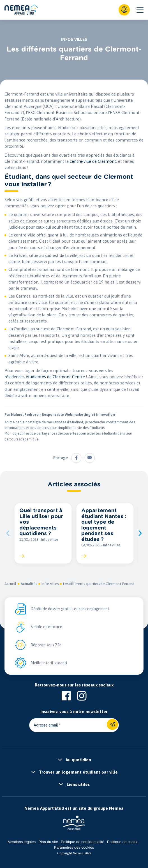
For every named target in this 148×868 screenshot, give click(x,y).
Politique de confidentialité (83, 842)
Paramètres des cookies (74, 847)
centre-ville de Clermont (93, 161)
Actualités (29, 584)
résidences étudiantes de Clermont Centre (45, 377)
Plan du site (48, 842)
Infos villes (50, 584)
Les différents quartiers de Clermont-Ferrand (99, 584)
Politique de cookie (123, 842)
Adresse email (46, 725)
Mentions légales (22, 842)
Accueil (10, 584)
